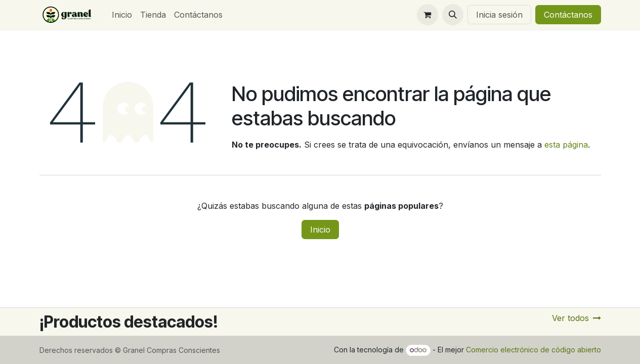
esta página (566, 145)
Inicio (320, 230)
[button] (453, 15)
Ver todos (577, 318)
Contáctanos (568, 15)
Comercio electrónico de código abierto (534, 350)
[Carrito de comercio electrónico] (428, 15)
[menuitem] (122, 15)
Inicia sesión (499, 15)
